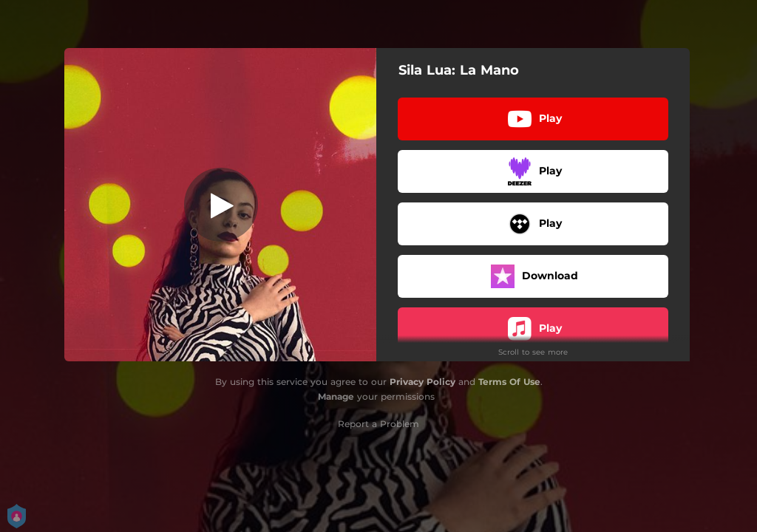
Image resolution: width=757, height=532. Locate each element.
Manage (336, 396)
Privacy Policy (422, 382)
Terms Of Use (509, 382)
